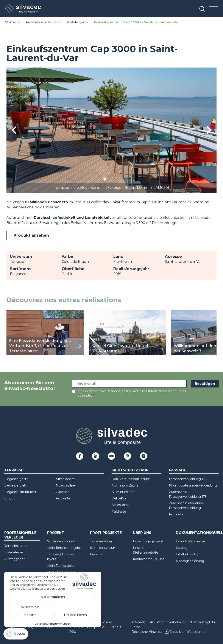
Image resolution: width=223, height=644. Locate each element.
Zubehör (62, 492)
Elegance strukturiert (20, 492)
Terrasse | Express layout (60, 557)
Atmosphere (65, 479)
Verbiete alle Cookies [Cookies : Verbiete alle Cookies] (30, 611)
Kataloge (183, 548)
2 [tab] (112, 180)
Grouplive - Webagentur (187, 632)
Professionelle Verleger (43, 22)
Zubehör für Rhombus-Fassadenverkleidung (186, 505)
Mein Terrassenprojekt (64, 548)
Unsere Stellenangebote (146, 550)
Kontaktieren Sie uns (149, 559)
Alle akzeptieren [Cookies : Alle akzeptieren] (53, 597)
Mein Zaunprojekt (61, 566)
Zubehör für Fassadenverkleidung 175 (188, 494)
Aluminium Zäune (125, 485)
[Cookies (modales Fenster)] (16, 635)
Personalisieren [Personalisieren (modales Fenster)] (75, 615)
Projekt (56, 533)
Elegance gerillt (16, 479)
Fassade (177, 470)
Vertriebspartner (16, 546)
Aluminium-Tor (123, 492)
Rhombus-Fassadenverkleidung (193, 485)
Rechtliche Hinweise (147, 632)
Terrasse (14, 470)
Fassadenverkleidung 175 (188, 479)
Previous (14, 130)
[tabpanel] (111, 130)
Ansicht (13, 313)
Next (209, 130)
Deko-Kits (119, 498)
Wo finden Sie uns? (62, 541)
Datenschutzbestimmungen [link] (53, 624)
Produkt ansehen (31, 235)
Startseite (12, 22)
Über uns (142, 533)
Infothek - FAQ (187, 554)
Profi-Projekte (77, 22)
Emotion (11, 498)
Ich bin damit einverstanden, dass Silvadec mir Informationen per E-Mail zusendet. (132, 393)
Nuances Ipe (65, 485)
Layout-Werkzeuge (190, 541)
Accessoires (120, 505)
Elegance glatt (15, 485)
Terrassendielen (102, 541)
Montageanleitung (190, 561)
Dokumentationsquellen (197, 533)
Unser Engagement (148, 541)
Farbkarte (63, 498)
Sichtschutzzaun (130, 470)
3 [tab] (119, 180)
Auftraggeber (14, 559)
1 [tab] (105, 180)
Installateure (14, 552)
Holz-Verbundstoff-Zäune (131, 479)
